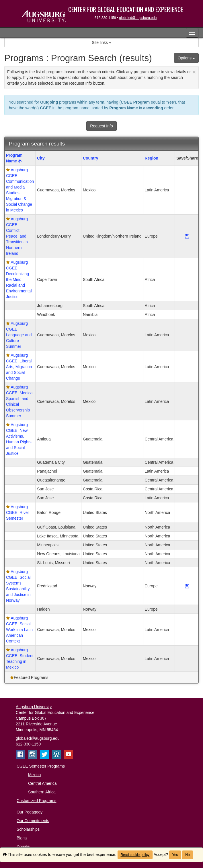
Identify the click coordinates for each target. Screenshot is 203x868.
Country (91, 158)
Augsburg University (34, 707)
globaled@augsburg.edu (138, 18)
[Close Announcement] (194, 72)
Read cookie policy (135, 855)
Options (186, 58)
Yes (175, 855)
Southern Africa (42, 792)
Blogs (22, 838)
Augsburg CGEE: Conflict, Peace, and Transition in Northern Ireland (17, 236)
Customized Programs (37, 801)
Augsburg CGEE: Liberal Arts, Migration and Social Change (19, 367)
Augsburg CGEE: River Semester (17, 512)
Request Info (101, 126)
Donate (23, 846)
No (187, 855)
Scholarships (28, 829)
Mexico (34, 775)
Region (152, 158)
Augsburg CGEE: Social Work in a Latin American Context (19, 630)
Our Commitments (33, 821)
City (41, 158)
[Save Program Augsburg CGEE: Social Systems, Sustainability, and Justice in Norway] (187, 586)
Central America (42, 783)
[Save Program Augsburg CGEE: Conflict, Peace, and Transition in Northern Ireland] (187, 236)
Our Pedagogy (30, 812)
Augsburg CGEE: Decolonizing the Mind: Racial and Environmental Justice (19, 279)
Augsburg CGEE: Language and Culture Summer (19, 335)
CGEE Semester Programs (41, 766)
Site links (101, 42)
